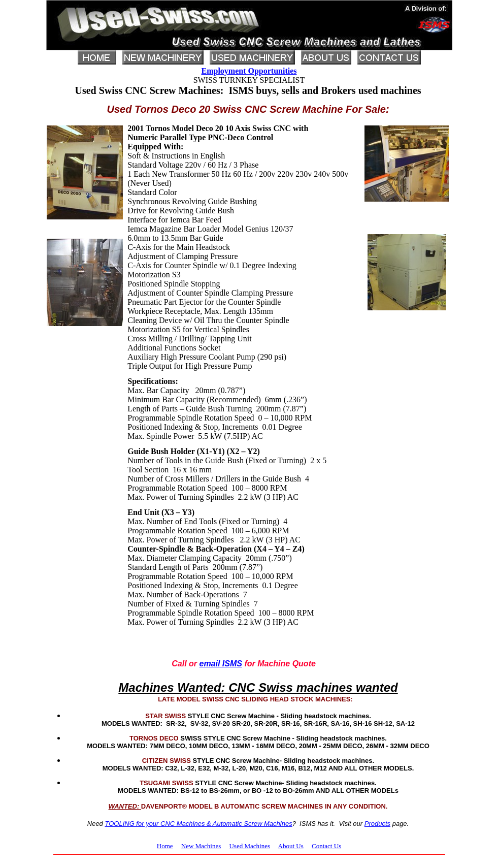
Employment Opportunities (249, 71)
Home (165, 846)
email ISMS (220, 664)
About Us (291, 846)
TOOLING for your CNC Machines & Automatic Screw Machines (198, 824)
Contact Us (326, 846)
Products (377, 824)
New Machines (201, 846)
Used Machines (250, 846)
